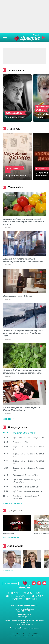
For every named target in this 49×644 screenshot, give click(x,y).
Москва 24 (27, 634)
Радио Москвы (37, 636)
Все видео (7, 419)
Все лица (6, 571)
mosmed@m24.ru (27, 624)
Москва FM (26, 636)
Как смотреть (21, 596)
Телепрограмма (37, 596)
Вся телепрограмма (11, 504)
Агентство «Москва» (14, 636)
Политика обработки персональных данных (24, 628)
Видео (39, 593)
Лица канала (17, 599)
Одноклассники (39, 583)
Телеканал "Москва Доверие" (27, 38)
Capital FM (24, 638)
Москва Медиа (16, 634)
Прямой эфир (44, 38)
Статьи (9, 596)
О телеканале (13, 593)
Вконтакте (34, 583)
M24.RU (35, 634)
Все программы (9, 538)
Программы (27, 593)
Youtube (44, 583)
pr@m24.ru (27, 617)
